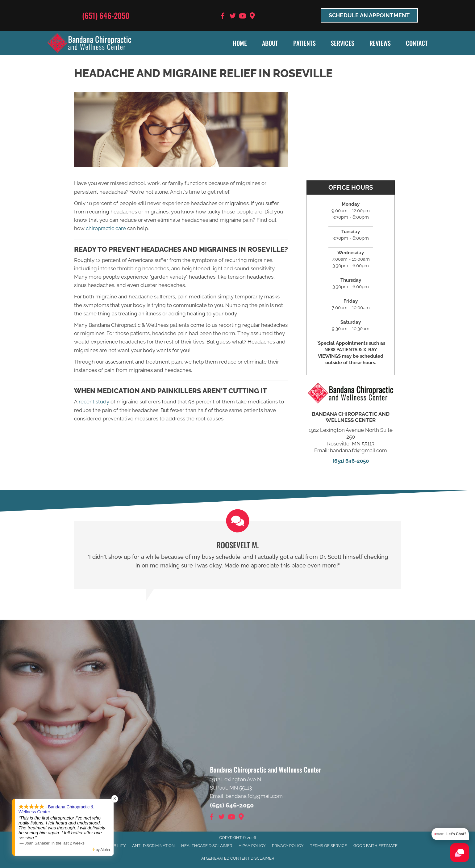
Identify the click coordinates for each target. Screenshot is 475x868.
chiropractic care (106, 228)
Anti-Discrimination (153, 846)
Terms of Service (328, 846)
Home (240, 43)
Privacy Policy (288, 846)
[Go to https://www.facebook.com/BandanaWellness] (223, 17)
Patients (304, 43)
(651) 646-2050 (106, 15)
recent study (94, 402)
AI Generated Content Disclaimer (238, 858)
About (270, 43)
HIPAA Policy (252, 846)
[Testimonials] (238, 555)
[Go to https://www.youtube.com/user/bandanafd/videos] (243, 17)
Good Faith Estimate (375, 846)
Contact (417, 43)
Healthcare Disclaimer (207, 846)
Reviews (380, 43)
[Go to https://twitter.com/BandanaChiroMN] (233, 17)
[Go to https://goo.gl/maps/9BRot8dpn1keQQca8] (252, 17)
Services (343, 43)
